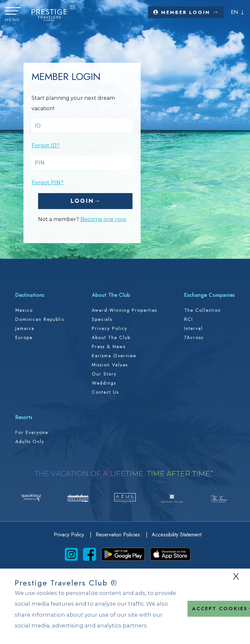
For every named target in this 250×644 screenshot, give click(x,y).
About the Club (111, 337)
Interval (194, 328)
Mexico (24, 310)
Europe (24, 337)
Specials (102, 319)
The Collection (203, 310)
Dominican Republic (40, 319)
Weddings (104, 383)
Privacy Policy (110, 328)
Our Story (104, 374)
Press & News (109, 347)
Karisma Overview (114, 356)
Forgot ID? (46, 145)
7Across (194, 337)
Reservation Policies (119, 535)
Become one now (103, 219)
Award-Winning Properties (125, 310)
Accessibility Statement (177, 535)
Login (82, 201)
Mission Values (110, 365)
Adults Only (30, 441)
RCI (189, 319)
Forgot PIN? (48, 183)
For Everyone (32, 432)
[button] (13, 15)
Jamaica (25, 328)
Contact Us (105, 392)
